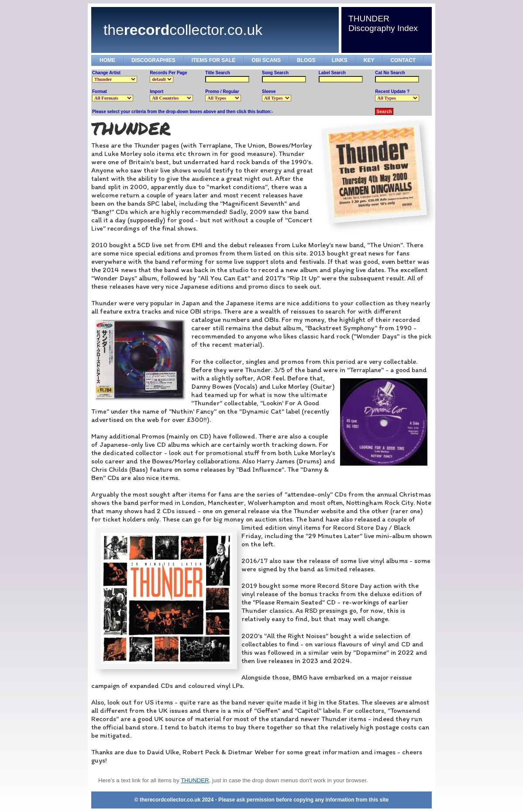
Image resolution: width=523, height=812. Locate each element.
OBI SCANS (266, 60)
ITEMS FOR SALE (214, 60)
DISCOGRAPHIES (153, 60)
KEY (369, 60)
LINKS (340, 60)
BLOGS (306, 60)
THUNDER (195, 780)
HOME (107, 60)
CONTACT (403, 60)
